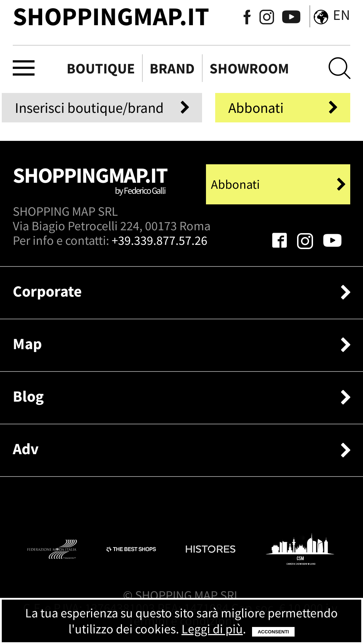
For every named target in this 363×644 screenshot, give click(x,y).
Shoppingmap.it (91, 184)
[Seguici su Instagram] (267, 18)
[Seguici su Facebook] (247, 18)
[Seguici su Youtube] (288, 18)
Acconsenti (273, 632)
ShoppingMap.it (111, 16)
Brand (172, 68)
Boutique (101, 68)
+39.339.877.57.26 (160, 240)
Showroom (249, 68)
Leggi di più (212, 629)
